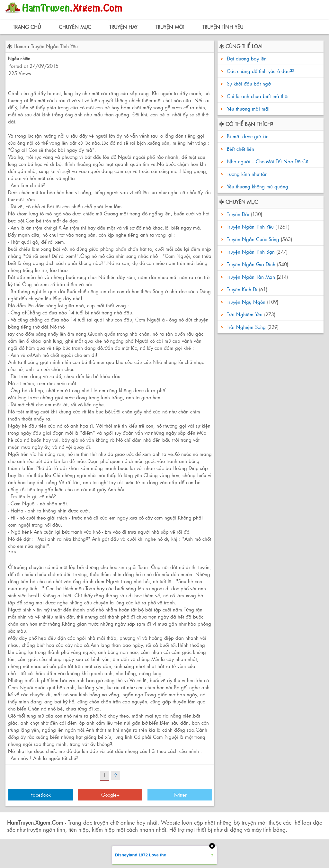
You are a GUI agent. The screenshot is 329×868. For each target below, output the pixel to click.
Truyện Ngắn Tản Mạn (251, 277)
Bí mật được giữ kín (247, 136)
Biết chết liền (240, 149)
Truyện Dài (238, 214)
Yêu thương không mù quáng (257, 186)
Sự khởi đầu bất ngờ (249, 83)
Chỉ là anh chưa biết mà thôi (258, 96)
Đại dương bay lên (247, 58)
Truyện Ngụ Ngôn (246, 302)
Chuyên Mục (75, 27)
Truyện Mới (170, 27)
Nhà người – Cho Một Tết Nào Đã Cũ (267, 161)
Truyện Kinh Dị (242, 289)
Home (20, 46)
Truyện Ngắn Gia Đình (251, 264)
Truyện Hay (123, 27)
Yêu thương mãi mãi (248, 108)
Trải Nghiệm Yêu (245, 314)
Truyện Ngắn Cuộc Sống (253, 239)
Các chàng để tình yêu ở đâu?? (261, 71)
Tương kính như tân (246, 174)
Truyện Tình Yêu (223, 27)
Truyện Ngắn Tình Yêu (54, 46)
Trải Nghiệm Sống (246, 327)
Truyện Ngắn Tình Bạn (251, 252)
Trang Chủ (27, 27)
